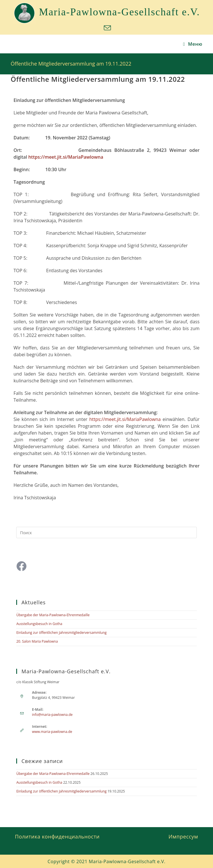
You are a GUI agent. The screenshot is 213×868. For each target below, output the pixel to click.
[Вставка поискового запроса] (106, 532)
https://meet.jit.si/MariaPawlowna (66, 157)
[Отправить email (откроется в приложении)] (107, 28)
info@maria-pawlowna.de (52, 715)
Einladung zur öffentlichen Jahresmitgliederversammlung (61, 633)
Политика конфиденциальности (57, 836)
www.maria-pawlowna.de (52, 732)
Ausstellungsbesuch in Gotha (39, 624)
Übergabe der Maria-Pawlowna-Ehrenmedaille (53, 615)
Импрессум (183, 836)
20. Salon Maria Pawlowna (37, 641)
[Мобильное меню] (193, 44)
